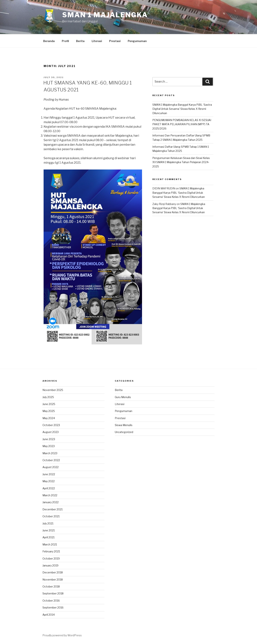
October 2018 (51, 586)
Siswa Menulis (124, 425)
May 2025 (49, 411)
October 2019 (51, 559)
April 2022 (49, 488)
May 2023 (49, 446)
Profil (65, 41)
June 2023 (49, 439)
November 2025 (53, 390)
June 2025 (49, 404)
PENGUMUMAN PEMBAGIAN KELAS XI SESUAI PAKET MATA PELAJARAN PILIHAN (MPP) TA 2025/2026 (182, 124)
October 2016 (51, 601)
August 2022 (51, 467)
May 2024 (49, 418)
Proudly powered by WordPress (62, 635)
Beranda (49, 41)
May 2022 (49, 481)
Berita (80, 41)
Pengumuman (137, 41)
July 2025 (48, 397)
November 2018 (53, 580)
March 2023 (50, 453)
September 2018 (53, 593)
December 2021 (53, 509)
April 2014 (49, 615)
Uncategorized (124, 432)
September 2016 (53, 607)
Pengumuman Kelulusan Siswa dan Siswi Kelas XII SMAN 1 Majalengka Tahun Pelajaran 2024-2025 (181, 162)
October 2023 (51, 425)
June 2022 (49, 474)
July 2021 (48, 523)
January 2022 (51, 502)
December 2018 (53, 572)
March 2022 (50, 495)
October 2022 (51, 460)
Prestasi (115, 41)
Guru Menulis (123, 397)
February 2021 (51, 551)
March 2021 (50, 544)
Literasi (97, 41)
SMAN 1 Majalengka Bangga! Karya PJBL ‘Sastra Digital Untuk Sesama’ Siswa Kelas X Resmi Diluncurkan (182, 109)
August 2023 (51, 432)
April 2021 (48, 537)
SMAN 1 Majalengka (105, 15)
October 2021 (51, 516)
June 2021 (49, 530)
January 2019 (50, 565)
